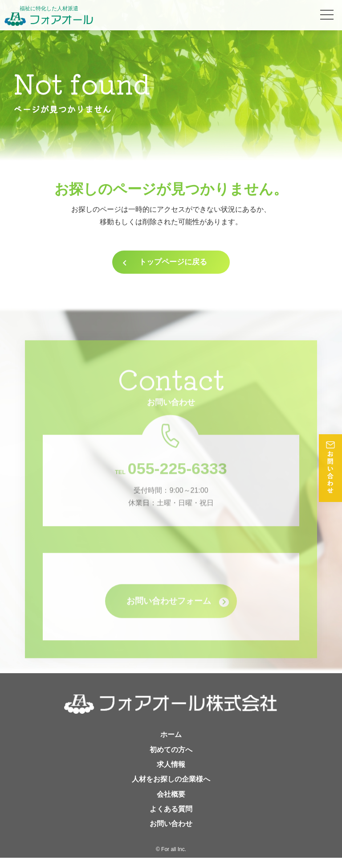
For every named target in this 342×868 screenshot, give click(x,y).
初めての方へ (171, 758)
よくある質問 (171, 819)
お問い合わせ (171, 834)
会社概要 (171, 804)
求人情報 (171, 773)
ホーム (171, 743)
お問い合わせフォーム (171, 620)
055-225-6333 (171, 485)
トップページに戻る (173, 264)
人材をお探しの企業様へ (171, 788)
